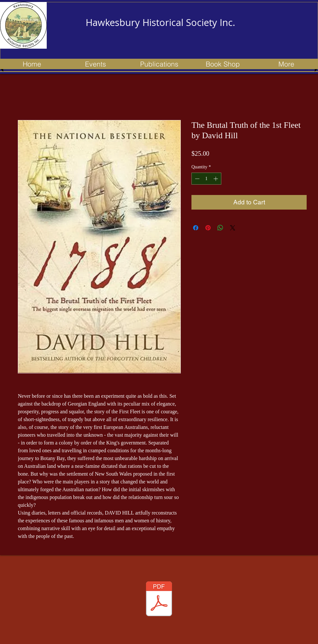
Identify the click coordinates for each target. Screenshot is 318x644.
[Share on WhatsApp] (220, 228)
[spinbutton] (206, 179)
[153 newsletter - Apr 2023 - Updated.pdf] (159, 600)
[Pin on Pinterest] (208, 228)
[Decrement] (196, 179)
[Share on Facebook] (196, 228)
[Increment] (216, 179)
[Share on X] (233, 228)
